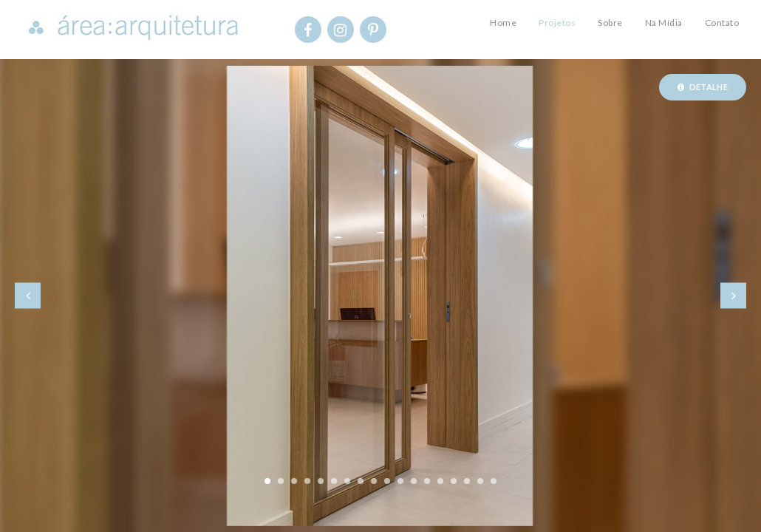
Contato (722, 23)
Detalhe (703, 87)
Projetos (557, 23)
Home (503, 23)
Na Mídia (664, 23)
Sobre (610, 23)
